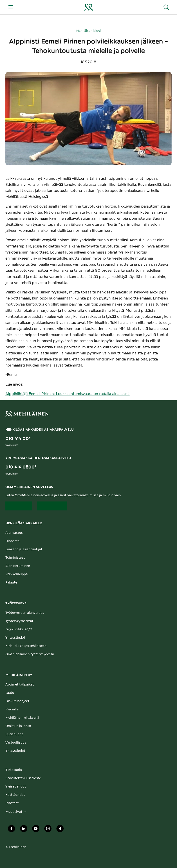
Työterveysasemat (19, 621)
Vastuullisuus (16, 743)
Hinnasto (12, 541)
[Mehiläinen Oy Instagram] (48, 830)
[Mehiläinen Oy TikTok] (60, 830)
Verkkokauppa (17, 574)
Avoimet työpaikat (20, 685)
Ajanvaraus (14, 533)
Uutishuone (14, 734)
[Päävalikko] (11, 7)
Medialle (12, 710)
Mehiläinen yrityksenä (22, 718)
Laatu (10, 693)
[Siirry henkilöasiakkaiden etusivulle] (89, 7)
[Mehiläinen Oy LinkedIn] (24, 830)
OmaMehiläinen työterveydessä (30, 654)
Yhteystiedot (15, 638)
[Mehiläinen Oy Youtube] (36, 830)
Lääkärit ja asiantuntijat (24, 549)
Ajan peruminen (18, 566)
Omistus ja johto (18, 726)
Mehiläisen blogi (88, 31)
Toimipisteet (15, 558)
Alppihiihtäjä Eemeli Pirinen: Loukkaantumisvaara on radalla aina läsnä (67, 394)
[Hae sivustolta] (166, 7)
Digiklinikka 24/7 (19, 629)
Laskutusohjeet (17, 701)
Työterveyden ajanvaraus (25, 613)
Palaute (11, 583)
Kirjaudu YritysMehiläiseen (26, 646)
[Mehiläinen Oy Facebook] (11, 830)
